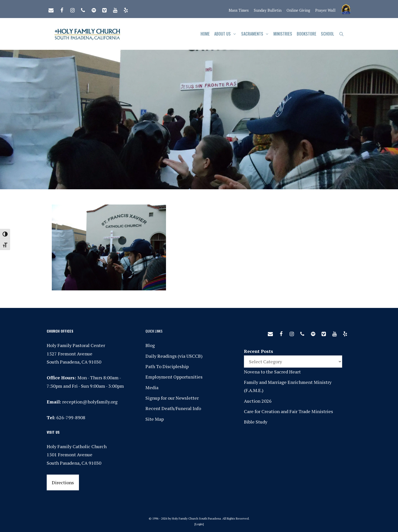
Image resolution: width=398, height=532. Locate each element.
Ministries (283, 34)
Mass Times (239, 10)
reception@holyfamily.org (90, 402)
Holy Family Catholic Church (77, 446)
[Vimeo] (104, 9)
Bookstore (306, 34)
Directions (63, 482)
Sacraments (256, 34)
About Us (227, 34)
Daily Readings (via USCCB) (174, 356)
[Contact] (51, 9)
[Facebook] (62, 9)
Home (205, 34)
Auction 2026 (258, 401)
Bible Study (256, 422)
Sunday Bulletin (268, 10)
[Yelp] (126, 9)
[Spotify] (94, 9)
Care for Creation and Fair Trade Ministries (288, 411)
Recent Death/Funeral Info (173, 408)
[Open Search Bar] (341, 34)
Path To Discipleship (167, 366)
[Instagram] (72, 9)
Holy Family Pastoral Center (76, 345)
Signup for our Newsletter (172, 398)
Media (152, 387)
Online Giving (298, 10)
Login (199, 524)
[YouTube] (115, 9)
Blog (150, 345)
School (327, 34)
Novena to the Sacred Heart (272, 372)
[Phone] (83, 9)
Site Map (155, 419)
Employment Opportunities (174, 377)
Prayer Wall (325, 10)
